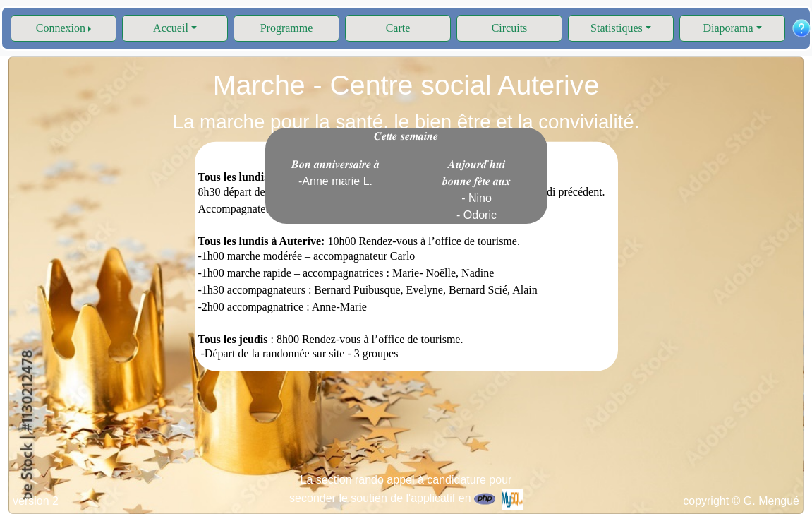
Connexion (61, 28)
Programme (287, 28)
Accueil (171, 28)
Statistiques (617, 28)
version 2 (36, 501)
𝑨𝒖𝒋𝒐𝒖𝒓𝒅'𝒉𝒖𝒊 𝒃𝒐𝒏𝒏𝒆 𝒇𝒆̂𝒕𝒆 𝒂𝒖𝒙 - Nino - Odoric (477, 190)
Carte (398, 28)
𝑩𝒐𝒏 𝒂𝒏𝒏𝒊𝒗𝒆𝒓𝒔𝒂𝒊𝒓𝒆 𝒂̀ (336, 173)
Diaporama (728, 28)
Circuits (510, 28)
